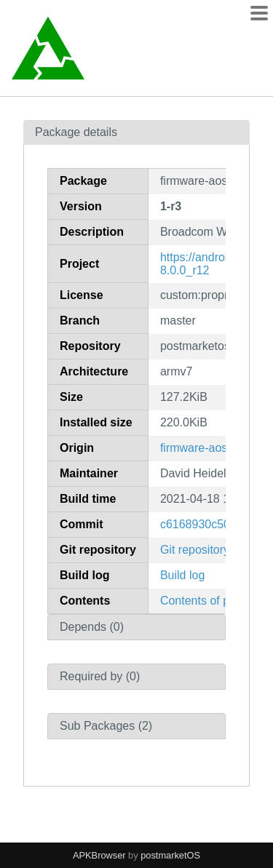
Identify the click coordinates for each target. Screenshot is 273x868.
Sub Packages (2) (106, 726)
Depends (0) (92, 627)
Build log (182, 575)
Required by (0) (100, 676)
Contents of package (214, 601)
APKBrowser (99, 855)
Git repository (195, 550)
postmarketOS (170, 855)
